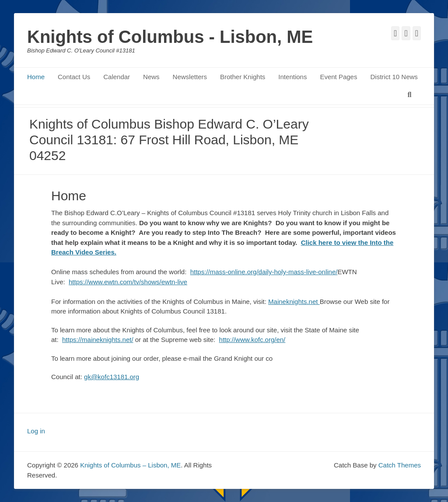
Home (36, 77)
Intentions (292, 77)
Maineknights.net (294, 302)
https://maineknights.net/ (98, 340)
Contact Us (74, 77)
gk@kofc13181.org (112, 377)
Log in (36, 431)
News (151, 77)
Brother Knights (243, 77)
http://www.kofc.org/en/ (252, 340)
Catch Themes (400, 465)
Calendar (117, 77)
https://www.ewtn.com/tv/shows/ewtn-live (128, 282)
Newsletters (190, 77)
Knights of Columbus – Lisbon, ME (130, 465)
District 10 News (394, 77)
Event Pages (338, 77)
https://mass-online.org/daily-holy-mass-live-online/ (264, 272)
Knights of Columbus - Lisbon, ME (170, 37)
